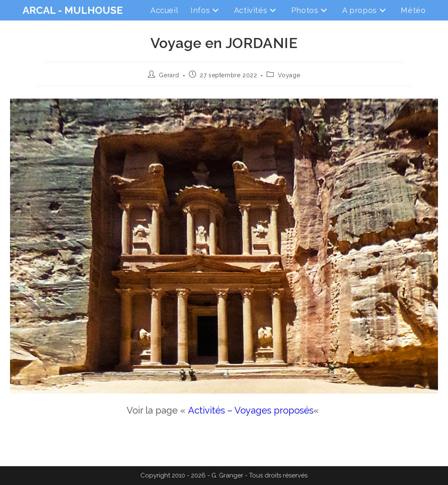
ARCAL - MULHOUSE (73, 10)
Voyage (289, 75)
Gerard (169, 75)
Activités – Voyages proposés (251, 410)
